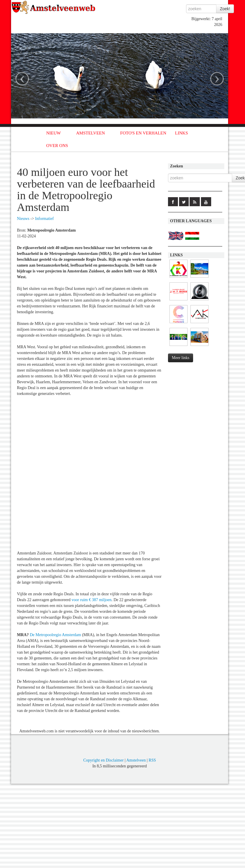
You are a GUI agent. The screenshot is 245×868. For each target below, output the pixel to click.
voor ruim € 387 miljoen (91, 600)
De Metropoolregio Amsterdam (55, 635)
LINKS (181, 133)
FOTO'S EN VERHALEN (143, 133)
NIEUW (54, 133)
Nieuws (23, 219)
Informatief (44, 219)
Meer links (181, 358)
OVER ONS (57, 146)
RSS (152, 760)
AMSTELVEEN (91, 133)
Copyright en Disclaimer (103, 760)
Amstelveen (136, 760)
